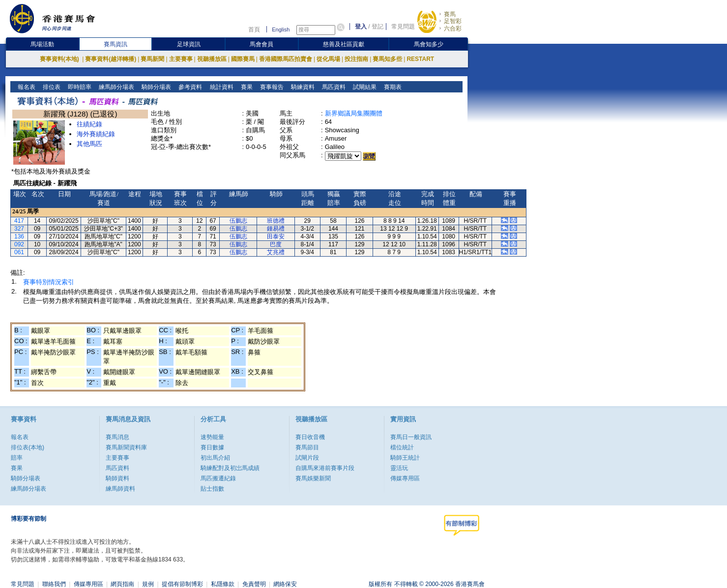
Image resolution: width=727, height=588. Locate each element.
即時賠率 (79, 87)
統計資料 (220, 87)
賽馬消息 (117, 437)
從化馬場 (328, 59)
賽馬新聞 (152, 59)
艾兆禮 (276, 252)
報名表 (26, 87)
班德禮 (276, 221)
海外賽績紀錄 (96, 134)
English (281, 29)
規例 (148, 584)
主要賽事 (181, 59)
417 (19, 221)
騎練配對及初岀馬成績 (230, 468)
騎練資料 (302, 87)
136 (19, 236)
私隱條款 (223, 584)
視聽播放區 (212, 59)
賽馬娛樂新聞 (313, 478)
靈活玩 (399, 468)
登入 (361, 27)
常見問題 (403, 27)
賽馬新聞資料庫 (126, 447)
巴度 (276, 244)
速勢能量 (212, 437)
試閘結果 (363, 87)
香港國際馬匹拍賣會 (286, 59)
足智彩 (453, 21)
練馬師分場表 (116, 87)
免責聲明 (254, 584)
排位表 (51, 87)
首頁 (254, 29)
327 (19, 229)
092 (19, 244)
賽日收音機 (310, 437)
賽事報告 (271, 87)
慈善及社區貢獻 (344, 44)
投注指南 (356, 59)
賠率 (17, 458)
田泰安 (276, 236)
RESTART (420, 59)
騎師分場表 (156, 87)
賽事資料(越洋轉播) (111, 59)
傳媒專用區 (405, 478)
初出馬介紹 (215, 458)
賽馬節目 (307, 447)
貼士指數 (212, 489)
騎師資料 (117, 478)
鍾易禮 (276, 229)
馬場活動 (42, 44)
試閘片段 (307, 458)
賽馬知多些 (387, 59)
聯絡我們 (54, 584)
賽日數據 (212, 447)
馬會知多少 (429, 44)
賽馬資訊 (116, 44)
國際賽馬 (243, 59)
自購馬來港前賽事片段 (325, 468)
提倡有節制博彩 (182, 584)
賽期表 (392, 87)
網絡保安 (285, 584)
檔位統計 (402, 447)
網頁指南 (122, 584)
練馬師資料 (120, 489)
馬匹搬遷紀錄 (218, 478)
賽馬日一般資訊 (411, 437)
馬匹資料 (333, 87)
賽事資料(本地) (60, 59)
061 (19, 252)
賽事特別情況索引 (49, 282)
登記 (378, 27)
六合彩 (453, 29)
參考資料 (189, 87)
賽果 (246, 87)
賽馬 (450, 14)
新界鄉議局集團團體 (354, 113)
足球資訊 (189, 44)
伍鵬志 (238, 221)
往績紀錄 (89, 124)
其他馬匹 (89, 144)
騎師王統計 (405, 458)
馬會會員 (262, 44)
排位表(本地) (28, 447)
